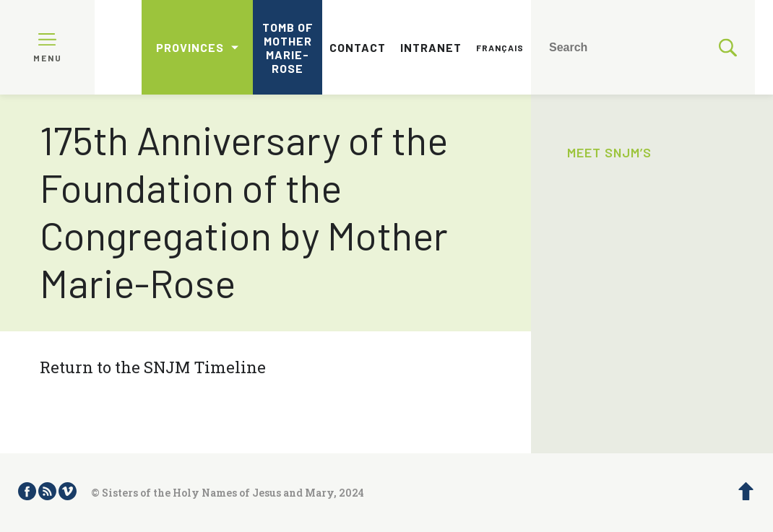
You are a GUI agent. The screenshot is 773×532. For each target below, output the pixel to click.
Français (500, 48)
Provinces (190, 47)
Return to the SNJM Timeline (153, 367)
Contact (358, 47)
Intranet (431, 47)
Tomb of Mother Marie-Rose (288, 48)
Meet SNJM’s (609, 152)
